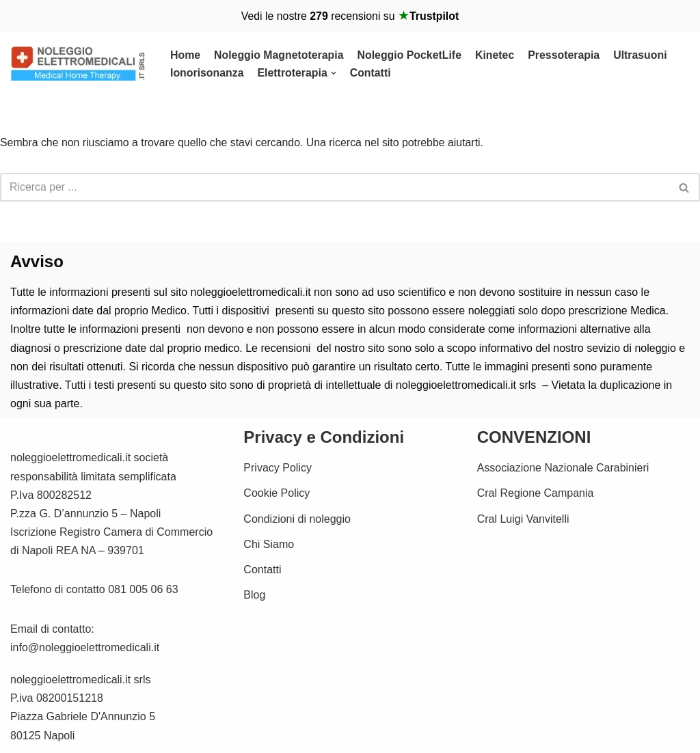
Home (185, 55)
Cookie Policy (277, 494)
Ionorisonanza (207, 73)
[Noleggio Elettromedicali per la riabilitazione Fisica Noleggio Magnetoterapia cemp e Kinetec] (79, 64)
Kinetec (497, 55)
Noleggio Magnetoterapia (279, 55)
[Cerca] (335, 188)
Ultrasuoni (644, 55)
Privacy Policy (278, 468)
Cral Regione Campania (536, 494)
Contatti (372, 73)
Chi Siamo (269, 544)
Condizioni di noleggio (297, 519)
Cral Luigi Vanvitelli (523, 519)
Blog (254, 595)
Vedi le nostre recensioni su (350, 16)
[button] (335, 73)
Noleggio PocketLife (412, 55)
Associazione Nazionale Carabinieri (563, 468)
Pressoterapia (567, 55)
